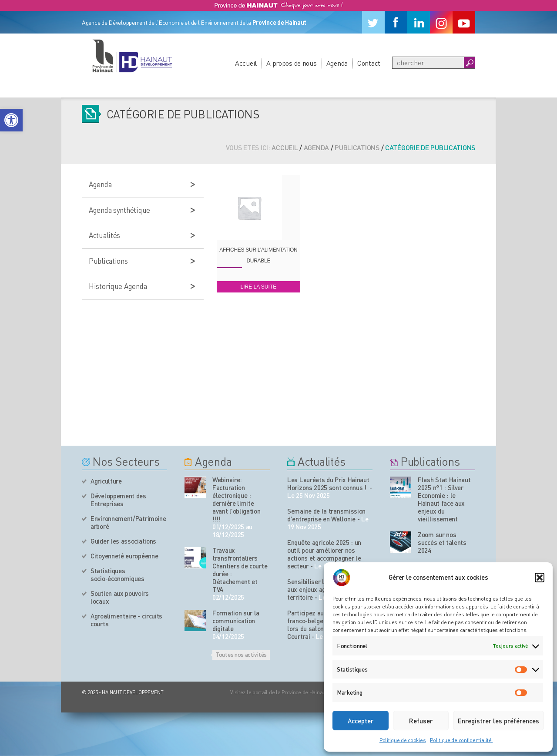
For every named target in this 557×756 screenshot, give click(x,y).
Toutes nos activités (241, 654)
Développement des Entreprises (118, 500)
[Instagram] (441, 22)
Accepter (361, 721)
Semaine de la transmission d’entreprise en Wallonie (326, 515)
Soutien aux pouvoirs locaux (120, 597)
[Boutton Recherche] (469, 63)
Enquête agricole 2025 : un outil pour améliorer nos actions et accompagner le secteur (324, 554)
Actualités (104, 235)
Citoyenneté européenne (124, 556)
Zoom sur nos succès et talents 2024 (442, 542)
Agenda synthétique (119, 210)
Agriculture (106, 481)
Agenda (337, 63)
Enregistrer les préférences (498, 721)
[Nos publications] (401, 487)
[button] (11, 120)
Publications (357, 147)
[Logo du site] (132, 56)
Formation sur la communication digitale (236, 621)
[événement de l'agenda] (195, 487)
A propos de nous (292, 63)
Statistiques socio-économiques (117, 575)
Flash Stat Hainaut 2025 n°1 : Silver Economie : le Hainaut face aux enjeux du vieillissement (444, 499)
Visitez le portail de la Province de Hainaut (279, 692)
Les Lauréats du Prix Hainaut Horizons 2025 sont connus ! (328, 484)
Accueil (246, 63)
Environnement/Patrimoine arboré (128, 522)
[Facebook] (396, 22)
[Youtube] (464, 22)
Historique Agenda (118, 286)
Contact (369, 63)
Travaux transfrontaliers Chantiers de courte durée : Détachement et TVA (240, 570)
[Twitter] (373, 22)
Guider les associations (123, 541)
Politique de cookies (403, 740)
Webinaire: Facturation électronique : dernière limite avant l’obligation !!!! (237, 499)
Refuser (421, 721)
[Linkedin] (419, 22)
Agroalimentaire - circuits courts (126, 620)
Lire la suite (258, 287)
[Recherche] (428, 63)
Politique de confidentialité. (461, 740)
